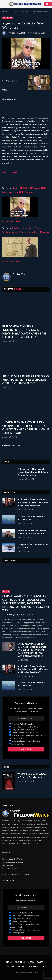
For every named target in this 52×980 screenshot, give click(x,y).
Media (31, 962)
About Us (20, 962)
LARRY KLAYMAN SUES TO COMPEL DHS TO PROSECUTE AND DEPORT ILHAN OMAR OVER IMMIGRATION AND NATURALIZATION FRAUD (32, 650)
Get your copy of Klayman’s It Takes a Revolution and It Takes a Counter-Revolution (33, 472)
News (6, 591)
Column (8, 18)
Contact (11, 966)
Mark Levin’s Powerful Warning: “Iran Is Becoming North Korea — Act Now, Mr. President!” (33, 502)
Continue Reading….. (11, 172)
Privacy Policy (38, 966)
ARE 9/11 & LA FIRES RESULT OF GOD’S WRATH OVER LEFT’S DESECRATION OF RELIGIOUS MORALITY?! (26, 380)
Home (9, 962)
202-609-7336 (8, 880)
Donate (23, 966)
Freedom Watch (18, 33)
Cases (40, 962)
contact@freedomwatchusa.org (17, 874)
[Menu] (4, 4)
